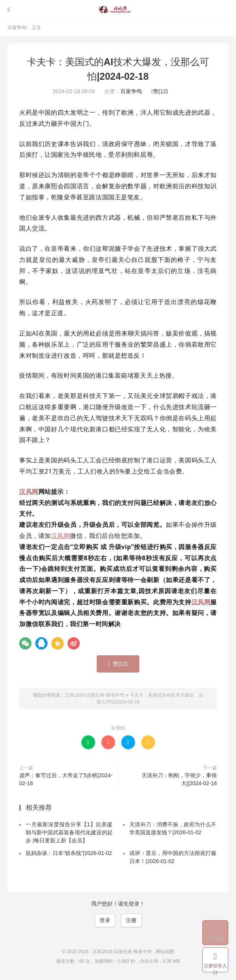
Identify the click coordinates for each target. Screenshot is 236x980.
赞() (160, 91)
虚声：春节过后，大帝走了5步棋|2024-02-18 (66, 779)
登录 (105, 920)
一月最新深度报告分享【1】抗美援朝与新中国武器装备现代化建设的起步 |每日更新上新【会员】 (69, 832)
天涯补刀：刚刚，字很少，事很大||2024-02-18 (179, 779)
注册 (131, 920)
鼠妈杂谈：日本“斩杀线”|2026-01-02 (69, 853)
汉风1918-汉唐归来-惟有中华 (118, 10)
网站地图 (165, 952)
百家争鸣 (17, 28)
